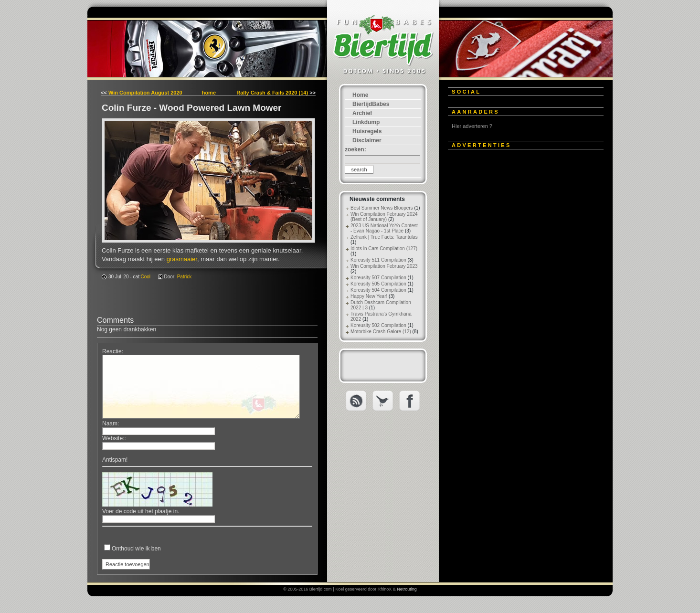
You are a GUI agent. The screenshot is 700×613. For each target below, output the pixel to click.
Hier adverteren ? (472, 126)
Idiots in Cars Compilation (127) (384, 248)
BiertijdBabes (371, 104)
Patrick (185, 277)
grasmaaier (182, 259)
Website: (113, 438)
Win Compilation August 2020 (145, 93)
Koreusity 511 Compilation (378, 260)
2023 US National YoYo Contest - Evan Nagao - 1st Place (384, 228)
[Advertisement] (520, 299)
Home (360, 95)
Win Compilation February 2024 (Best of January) (384, 217)
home (209, 93)
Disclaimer (367, 140)
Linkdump (366, 122)
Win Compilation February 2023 (384, 266)
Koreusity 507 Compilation (378, 278)
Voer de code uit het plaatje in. (141, 511)
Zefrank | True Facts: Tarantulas (384, 237)
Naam (110, 423)
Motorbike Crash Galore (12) (381, 332)
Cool (146, 277)
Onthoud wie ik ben (136, 549)
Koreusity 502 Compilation (378, 325)
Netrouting (407, 589)
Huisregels (367, 131)
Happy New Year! (369, 296)
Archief (362, 113)
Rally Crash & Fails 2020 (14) (272, 93)
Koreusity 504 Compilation (378, 290)
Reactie (112, 351)
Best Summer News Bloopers (382, 208)
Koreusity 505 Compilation (378, 284)
